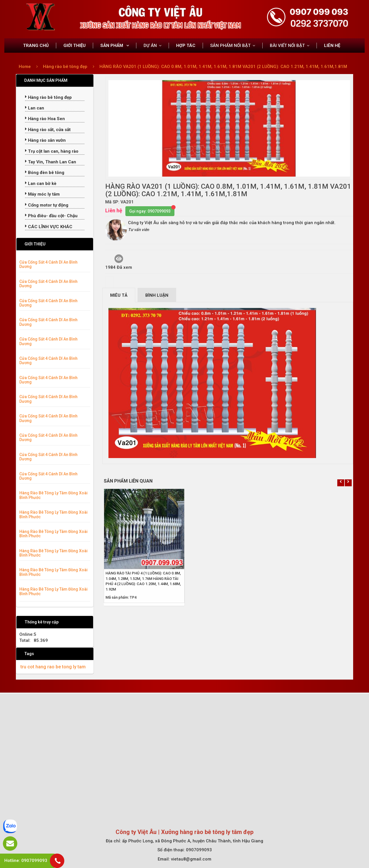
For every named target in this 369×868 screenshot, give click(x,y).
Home (25, 67)
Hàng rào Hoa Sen (45, 119)
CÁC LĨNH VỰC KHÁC (49, 227)
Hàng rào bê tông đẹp (66, 67)
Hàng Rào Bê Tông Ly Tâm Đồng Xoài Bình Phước (53, 495)
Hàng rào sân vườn (45, 140)
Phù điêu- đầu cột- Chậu (51, 216)
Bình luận (157, 295)
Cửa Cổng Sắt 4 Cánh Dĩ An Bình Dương (48, 264)
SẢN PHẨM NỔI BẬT (230, 46)
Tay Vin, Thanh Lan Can (51, 162)
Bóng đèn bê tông (45, 173)
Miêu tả (119, 295)
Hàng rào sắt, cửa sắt (48, 130)
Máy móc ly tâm (42, 194)
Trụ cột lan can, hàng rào (52, 151)
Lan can (35, 108)
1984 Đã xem (119, 262)
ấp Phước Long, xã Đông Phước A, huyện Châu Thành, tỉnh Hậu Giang (193, 841)
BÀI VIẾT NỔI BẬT (287, 46)
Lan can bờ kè (41, 184)
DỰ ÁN (150, 46)
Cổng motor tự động (47, 205)
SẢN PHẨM (112, 46)
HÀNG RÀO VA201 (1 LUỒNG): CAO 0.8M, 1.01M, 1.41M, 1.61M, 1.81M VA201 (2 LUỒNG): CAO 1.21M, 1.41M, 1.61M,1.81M (223, 67)
